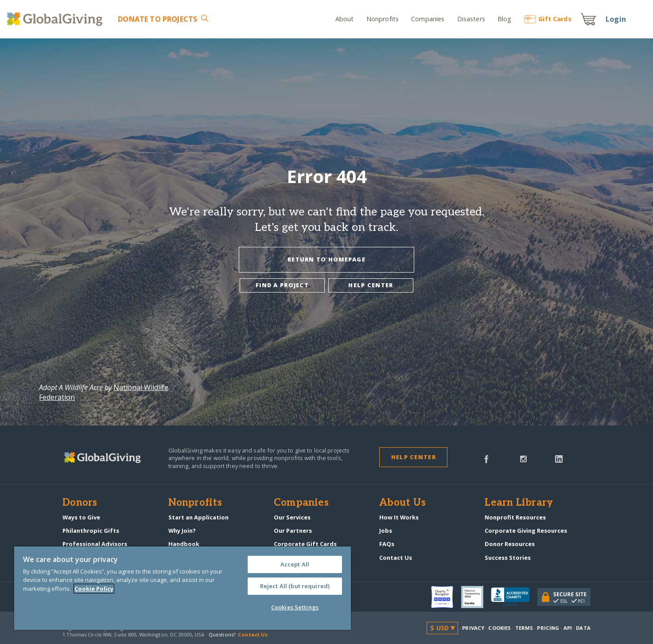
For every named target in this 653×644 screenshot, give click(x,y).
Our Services (292, 517)
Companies (428, 19)
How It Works (399, 517)
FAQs (387, 544)
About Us (402, 503)
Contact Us (396, 558)
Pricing (548, 628)
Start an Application (198, 517)
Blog (505, 19)
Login (616, 19)
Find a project (282, 285)
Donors (80, 503)
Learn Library (519, 503)
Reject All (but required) (295, 586)
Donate (157, 19)
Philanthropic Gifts (91, 531)
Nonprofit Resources (515, 517)
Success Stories (508, 558)
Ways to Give (81, 517)
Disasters (471, 19)
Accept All (295, 564)
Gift (548, 19)
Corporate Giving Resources (526, 531)
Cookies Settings (295, 607)
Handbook (184, 544)
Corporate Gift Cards (305, 544)
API (568, 628)
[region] (183, 588)
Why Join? (182, 531)
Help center (371, 285)
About (345, 19)
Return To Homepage (326, 259)
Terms (524, 628)
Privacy (473, 628)
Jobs (386, 531)
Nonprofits (383, 19)
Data (583, 628)
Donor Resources (510, 544)
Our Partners (293, 531)
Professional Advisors (95, 544)
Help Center (414, 457)
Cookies (499, 628)
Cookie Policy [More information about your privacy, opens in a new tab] (94, 589)
